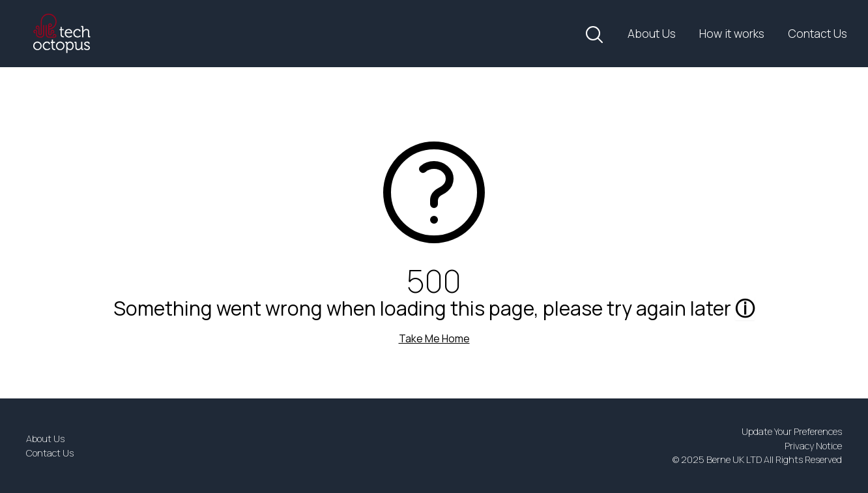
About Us (652, 33)
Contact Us (817, 33)
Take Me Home (434, 338)
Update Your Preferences (792, 431)
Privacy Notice (813, 446)
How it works (732, 33)
